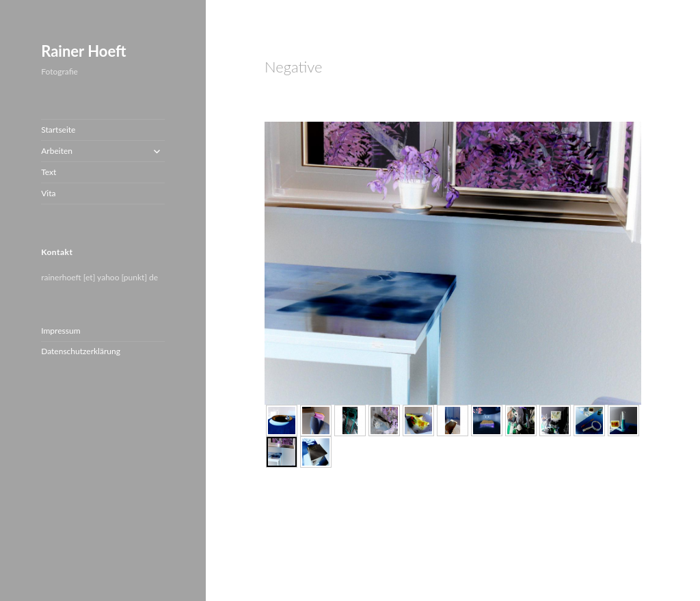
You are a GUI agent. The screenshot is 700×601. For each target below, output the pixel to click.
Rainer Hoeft (83, 51)
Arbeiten (57, 151)
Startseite (58, 130)
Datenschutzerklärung (81, 351)
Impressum (60, 331)
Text (49, 172)
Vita (48, 193)
